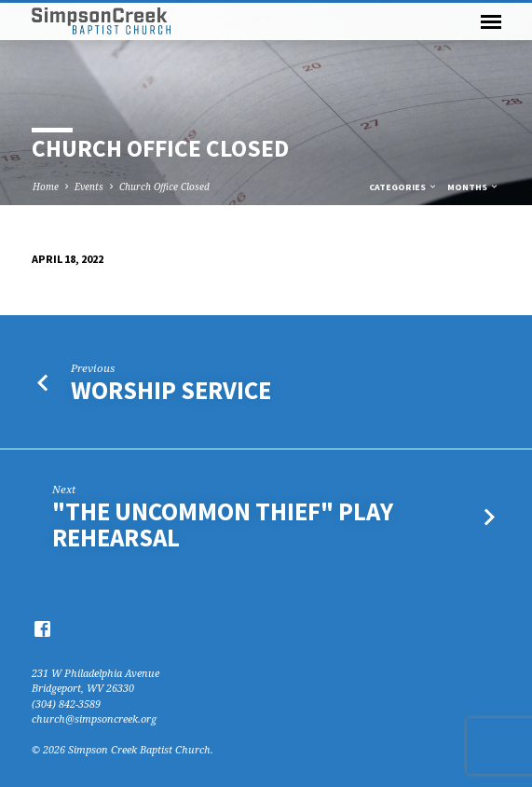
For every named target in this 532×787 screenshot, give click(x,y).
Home (46, 186)
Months (473, 187)
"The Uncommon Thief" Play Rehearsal (223, 525)
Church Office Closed (164, 186)
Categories (403, 187)
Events (89, 186)
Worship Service (171, 390)
